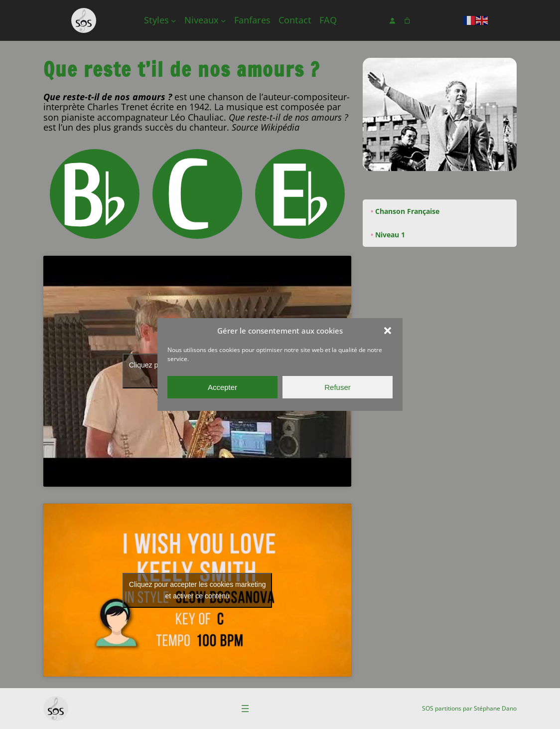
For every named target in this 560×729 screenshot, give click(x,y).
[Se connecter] (392, 21)
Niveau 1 (390, 235)
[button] (388, 331)
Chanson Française (407, 211)
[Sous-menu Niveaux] (223, 21)
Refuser (338, 387)
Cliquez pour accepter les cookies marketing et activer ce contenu (198, 590)
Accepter (222, 387)
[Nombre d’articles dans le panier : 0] (407, 21)
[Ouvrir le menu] (245, 709)
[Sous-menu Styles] (174, 21)
